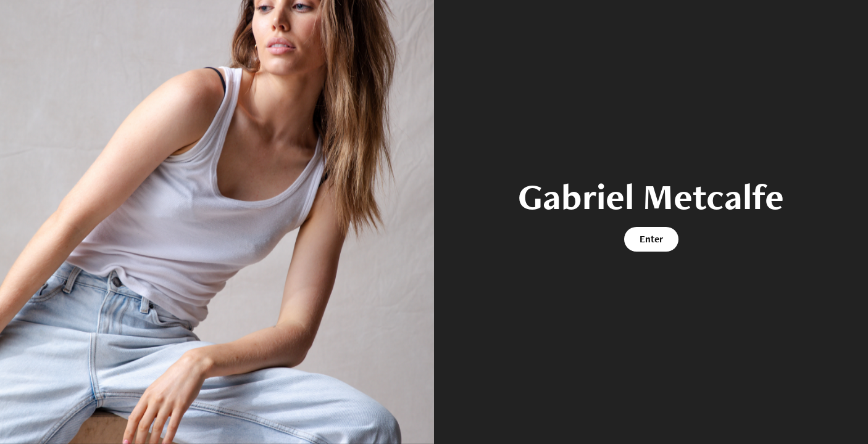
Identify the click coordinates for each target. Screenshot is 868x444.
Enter (651, 239)
